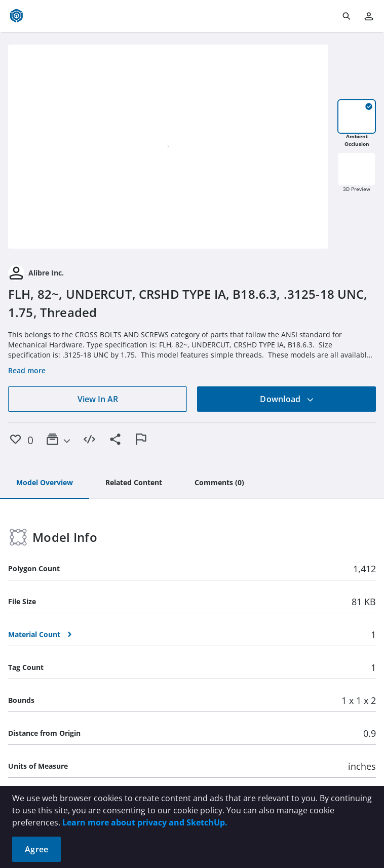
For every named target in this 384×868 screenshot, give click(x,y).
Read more (27, 370)
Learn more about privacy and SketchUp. (145, 822)
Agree (36, 849)
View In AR (98, 399)
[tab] (45, 483)
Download (287, 399)
